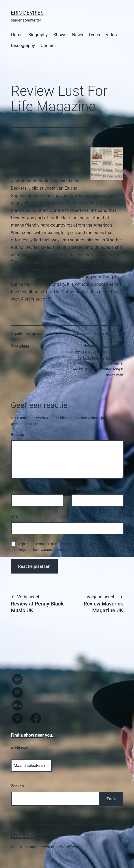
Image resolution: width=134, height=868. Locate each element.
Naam (17, 489)
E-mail (78, 489)
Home (17, 35)
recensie (116, 363)
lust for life (114, 357)
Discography (23, 45)
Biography (38, 35)
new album (99, 363)
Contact (48, 45)
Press (119, 340)
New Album (114, 334)
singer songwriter (98, 369)
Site (14, 516)
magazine (82, 363)
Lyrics (94, 35)
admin (24, 345)
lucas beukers (94, 357)
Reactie (17, 434)
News (78, 35)
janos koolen (98, 351)
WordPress (70, 847)
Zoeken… (19, 786)
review (78, 369)
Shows (60, 35)
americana (108, 345)
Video (111, 35)
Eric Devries (27, 13)
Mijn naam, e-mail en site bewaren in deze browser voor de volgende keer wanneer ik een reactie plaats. (63, 547)
